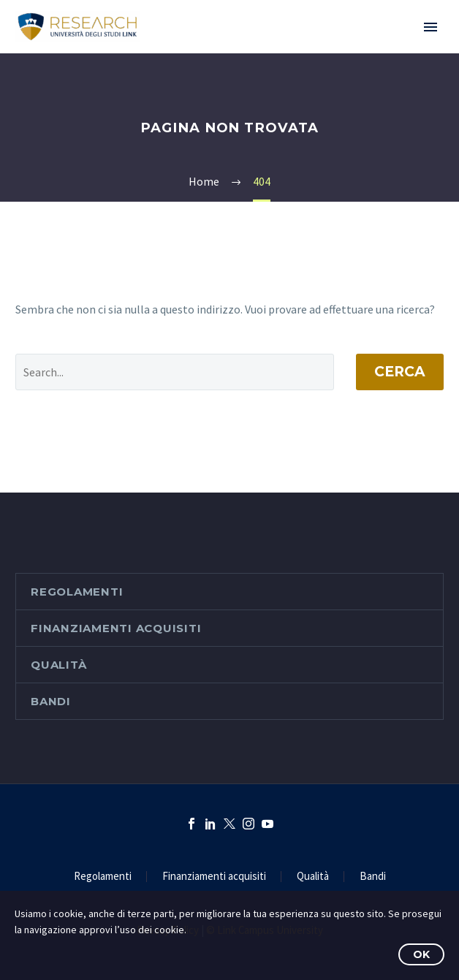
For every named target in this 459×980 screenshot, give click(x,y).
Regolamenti (77, 592)
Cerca (400, 372)
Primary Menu (430, 27)
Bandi (51, 701)
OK (421, 954)
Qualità (58, 665)
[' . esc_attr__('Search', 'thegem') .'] (175, 372)
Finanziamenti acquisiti (116, 628)
